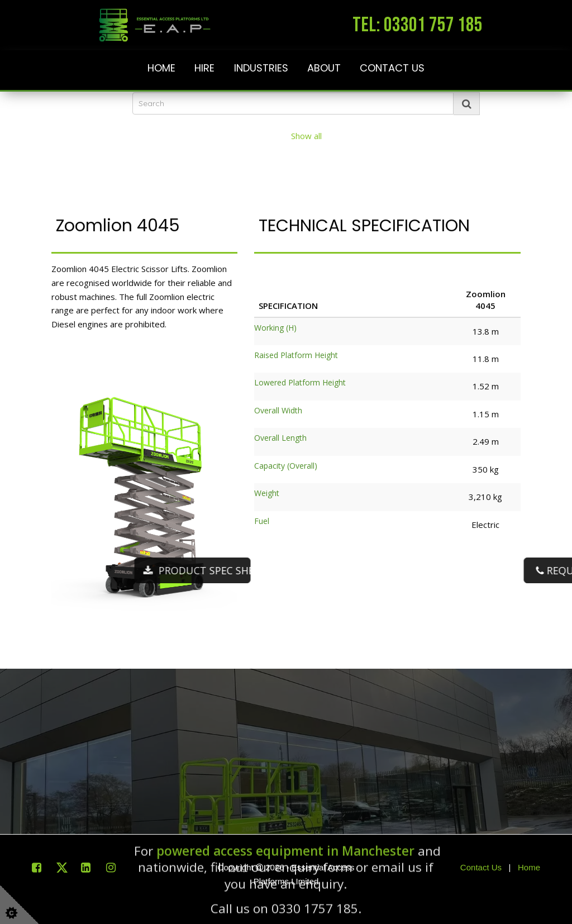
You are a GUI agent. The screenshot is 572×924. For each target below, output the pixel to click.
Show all (306, 136)
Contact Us (392, 68)
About (324, 68)
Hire (204, 68)
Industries (261, 68)
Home (161, 68)
